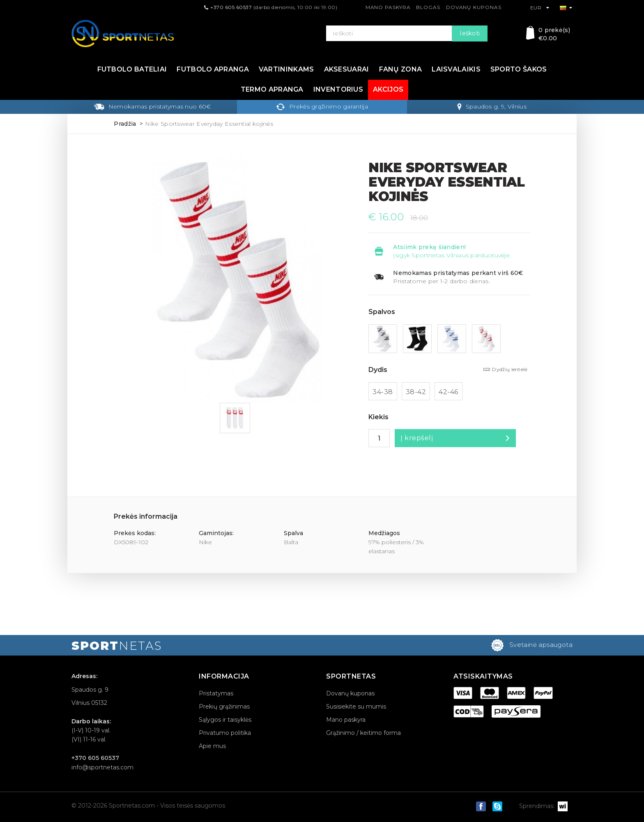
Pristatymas (216, 693)
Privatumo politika (225, 733)
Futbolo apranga (213, 69)
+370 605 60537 (231, 7)
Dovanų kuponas (474, 7)
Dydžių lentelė (510, 369)
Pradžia (125, 124)
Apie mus (212, 746)
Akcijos (388, 89)
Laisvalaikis (456, 69)
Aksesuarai (347, 69)
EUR (540, 8)
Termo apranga (272, 89)
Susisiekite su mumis (356, 707)
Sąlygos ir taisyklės (225, 720)
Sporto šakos (519, 69)
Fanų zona (401, 69)
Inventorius (338, 89)
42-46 (448, 392)
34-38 (383, 392)
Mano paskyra (388, 7)
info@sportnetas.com (102, 767)
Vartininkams (286, 69)
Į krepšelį (417, 438)
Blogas (428, 7)
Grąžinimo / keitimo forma (363, 733)
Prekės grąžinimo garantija (322, 106)
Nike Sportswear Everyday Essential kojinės (209, 124)
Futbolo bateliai (132, 69)
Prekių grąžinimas (224, 707)
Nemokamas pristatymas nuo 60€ (152, 106)
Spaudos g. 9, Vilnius (492, 106)
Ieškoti (470, 33)
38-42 (416, 392)
